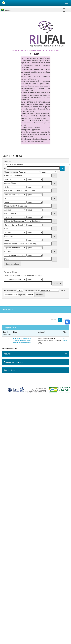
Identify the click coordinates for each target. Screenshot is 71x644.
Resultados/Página (10, 291)
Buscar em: (8, 161)
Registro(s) (22, 295)
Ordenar (63, 291)
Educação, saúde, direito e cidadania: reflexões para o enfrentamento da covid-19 (22, 341)
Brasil (5, 10)
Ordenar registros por (33, 291)
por (5, 168)
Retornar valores (12, 264)
